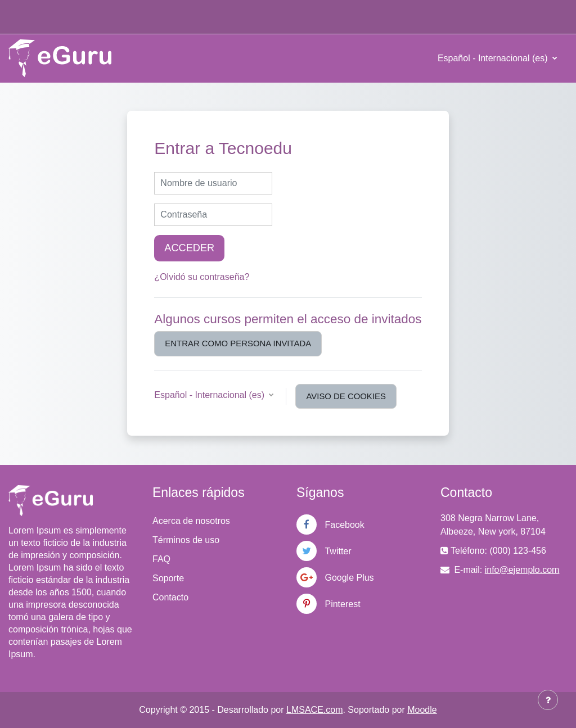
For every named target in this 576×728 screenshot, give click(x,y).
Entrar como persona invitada (238, 343)
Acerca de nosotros (191, 521)
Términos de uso (186, 540)
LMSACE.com (314, 710)
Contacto (170, 597)
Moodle (422, 710)
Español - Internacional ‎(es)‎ (494, 58)
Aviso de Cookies (346, 396)
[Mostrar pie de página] (548, 700)
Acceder (189, 248)
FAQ (161, 559)
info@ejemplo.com (522, 570)
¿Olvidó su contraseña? (202, 277)
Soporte (168, 578)
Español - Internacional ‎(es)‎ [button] (210, 395)
